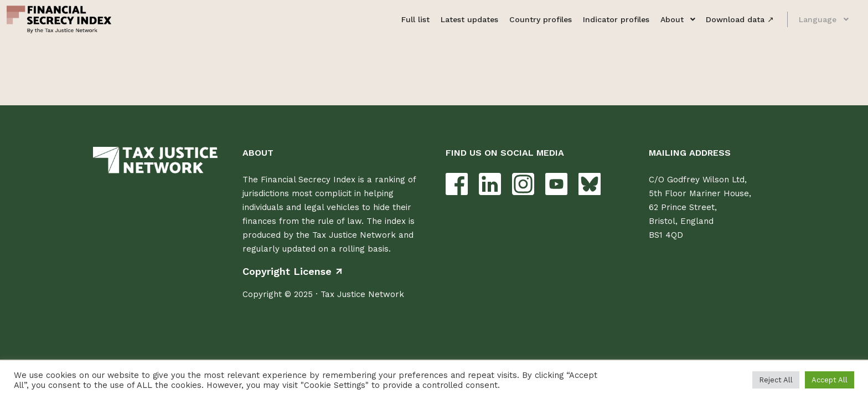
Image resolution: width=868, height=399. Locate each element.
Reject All (776, 380)
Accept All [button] (830, 380)
